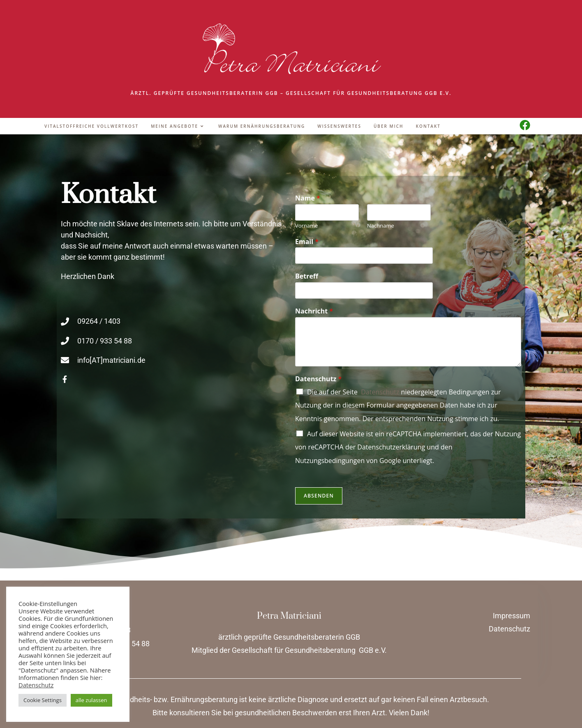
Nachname (381, 226)
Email (307, 242)
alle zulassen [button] (91, 700)
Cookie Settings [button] (43, 700)
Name (308, 198)
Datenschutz (318, 379)
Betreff (307, 276)
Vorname (306, 226)
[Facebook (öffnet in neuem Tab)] (525, 125)
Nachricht (314, 311)
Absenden (319, 496)
